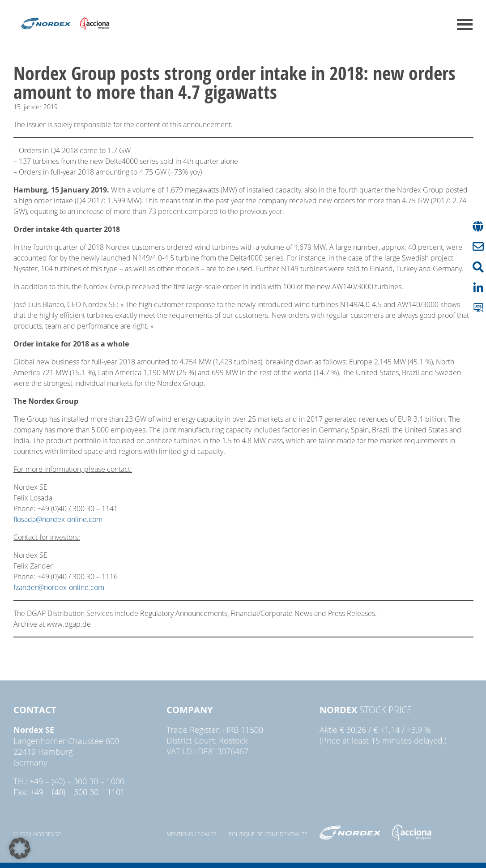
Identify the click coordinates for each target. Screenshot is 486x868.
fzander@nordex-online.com (59, 587)
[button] (20, 848)
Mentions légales (192, 834)
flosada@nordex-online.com (58, 519)
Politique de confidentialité (268, 834)
